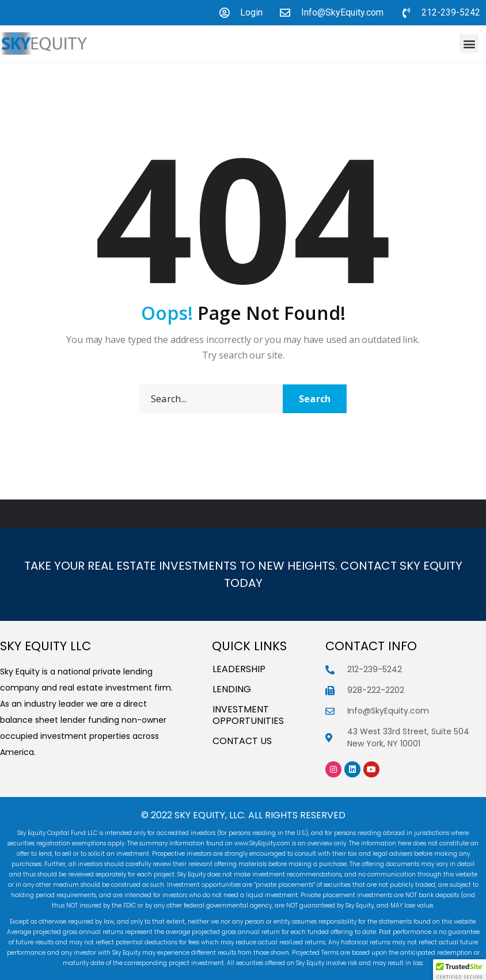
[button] (469, 43)
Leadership (239, 669)
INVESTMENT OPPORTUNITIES (248, 715)
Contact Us (242, 741)
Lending (232, 689)
